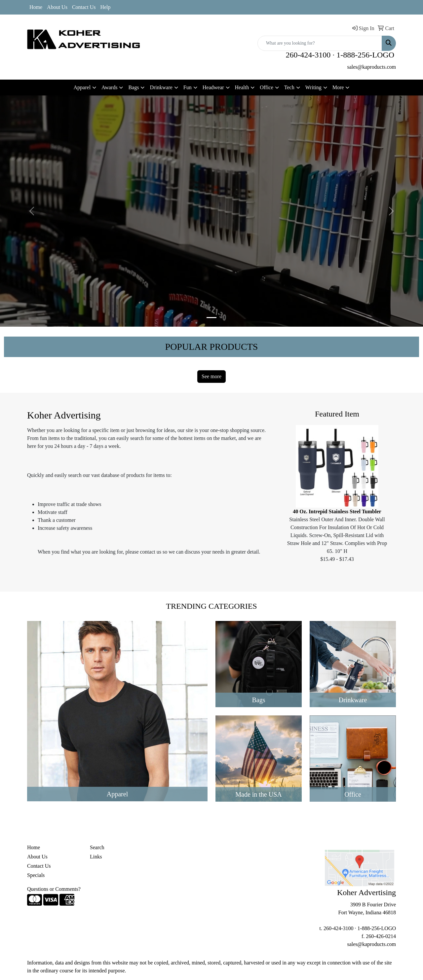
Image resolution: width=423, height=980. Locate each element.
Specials (36, 875)
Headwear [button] (213, 87)
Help (105, 7)
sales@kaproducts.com (371, 67)
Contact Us (84, 7)
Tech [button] (289, 87)
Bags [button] (134, 87)
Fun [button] (188, 87)
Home (36, 7)
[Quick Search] (320, 43)
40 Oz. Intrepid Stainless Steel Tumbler (337, 511)
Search (97, 847)
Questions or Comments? (54, 889)
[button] (32, 211)
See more (211, 376)
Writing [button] (313, 87)
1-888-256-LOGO (365, 55)
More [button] (338, 87)
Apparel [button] (82, 87)
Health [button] (242, 87)
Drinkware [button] (161, 87)
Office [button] (267, 87)
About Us (57, 7)
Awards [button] (109, 87)
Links (96, 857)
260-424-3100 (308, 55)
